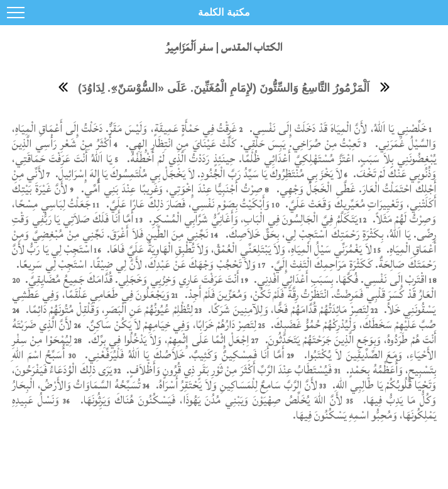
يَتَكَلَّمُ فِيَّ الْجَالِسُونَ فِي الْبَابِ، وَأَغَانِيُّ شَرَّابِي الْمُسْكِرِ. (253, 219)
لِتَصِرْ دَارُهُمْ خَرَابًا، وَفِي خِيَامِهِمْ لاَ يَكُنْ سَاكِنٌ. (170, 325)
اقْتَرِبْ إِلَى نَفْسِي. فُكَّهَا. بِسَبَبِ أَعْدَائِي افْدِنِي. (339, 279)
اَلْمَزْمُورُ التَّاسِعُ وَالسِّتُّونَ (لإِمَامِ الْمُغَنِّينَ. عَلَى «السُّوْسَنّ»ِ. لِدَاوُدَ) (224, 88)
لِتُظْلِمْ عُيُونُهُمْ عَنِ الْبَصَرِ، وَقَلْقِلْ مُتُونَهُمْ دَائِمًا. (108, 310)
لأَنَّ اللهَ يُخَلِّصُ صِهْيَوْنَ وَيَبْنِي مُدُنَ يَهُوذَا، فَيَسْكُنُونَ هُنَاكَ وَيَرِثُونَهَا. (209, 400)
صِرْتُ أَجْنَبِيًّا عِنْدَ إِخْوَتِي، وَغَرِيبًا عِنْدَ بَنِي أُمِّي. (170, 189)
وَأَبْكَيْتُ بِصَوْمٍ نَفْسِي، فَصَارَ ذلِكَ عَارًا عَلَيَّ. (187, 204)
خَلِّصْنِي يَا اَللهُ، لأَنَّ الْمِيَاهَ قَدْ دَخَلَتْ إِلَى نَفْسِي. (336, 129)
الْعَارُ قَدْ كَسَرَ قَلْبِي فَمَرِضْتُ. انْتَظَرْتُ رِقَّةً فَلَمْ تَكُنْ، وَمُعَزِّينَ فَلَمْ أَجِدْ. (309, 294)
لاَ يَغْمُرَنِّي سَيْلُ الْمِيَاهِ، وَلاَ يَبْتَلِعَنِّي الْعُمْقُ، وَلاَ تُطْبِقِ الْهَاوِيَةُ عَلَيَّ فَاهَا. (238, 249)
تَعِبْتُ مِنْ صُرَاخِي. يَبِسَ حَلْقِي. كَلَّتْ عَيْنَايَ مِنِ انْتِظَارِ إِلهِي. (241, 144)
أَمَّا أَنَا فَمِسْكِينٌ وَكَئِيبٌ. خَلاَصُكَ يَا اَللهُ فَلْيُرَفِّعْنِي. (183, 355)
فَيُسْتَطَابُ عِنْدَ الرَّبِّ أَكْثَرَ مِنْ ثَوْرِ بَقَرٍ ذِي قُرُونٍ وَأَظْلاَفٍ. (228, 370)
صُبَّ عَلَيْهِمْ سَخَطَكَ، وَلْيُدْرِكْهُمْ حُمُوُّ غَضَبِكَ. (352, 325)
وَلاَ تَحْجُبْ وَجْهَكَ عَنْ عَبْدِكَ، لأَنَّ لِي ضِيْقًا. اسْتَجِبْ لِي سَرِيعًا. (135, 264)
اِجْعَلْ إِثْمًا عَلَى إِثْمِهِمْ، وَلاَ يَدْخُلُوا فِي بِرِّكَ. (167, 340)
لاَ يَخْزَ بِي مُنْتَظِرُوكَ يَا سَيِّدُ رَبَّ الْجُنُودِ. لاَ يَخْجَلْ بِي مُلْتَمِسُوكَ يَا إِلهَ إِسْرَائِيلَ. (198, 174)
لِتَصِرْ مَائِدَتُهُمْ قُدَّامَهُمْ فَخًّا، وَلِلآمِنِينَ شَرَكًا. (287, 310)
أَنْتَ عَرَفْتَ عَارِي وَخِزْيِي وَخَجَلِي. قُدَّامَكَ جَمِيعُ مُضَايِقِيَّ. (131, 279)
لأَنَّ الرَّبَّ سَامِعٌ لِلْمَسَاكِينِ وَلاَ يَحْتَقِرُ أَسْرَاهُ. (235, 385)
